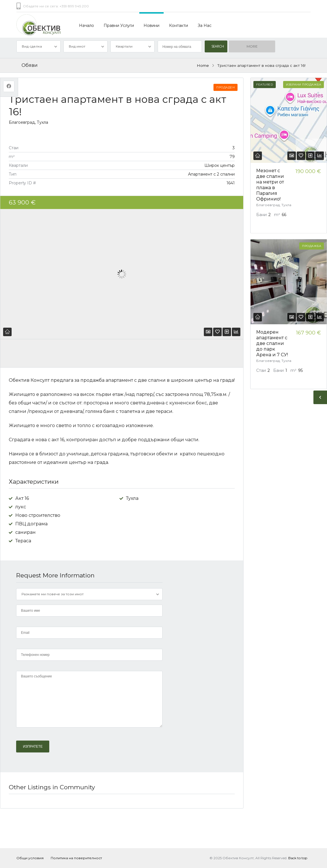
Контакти (179, 25)
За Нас (205, 25)
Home (203, 65)
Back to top (298, 858)
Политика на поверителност (76, 858)
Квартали (124, 46)
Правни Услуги (119, 25)
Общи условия (30, 858)
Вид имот (77, 46)
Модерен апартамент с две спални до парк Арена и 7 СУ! (272, 343)
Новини (151, 25)
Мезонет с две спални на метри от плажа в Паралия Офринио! (270, 185)
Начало (86, 25)
